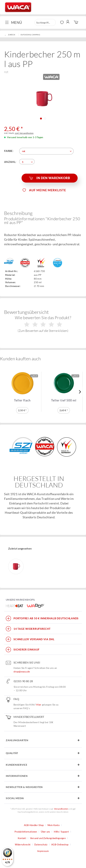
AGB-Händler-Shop (34, 825)
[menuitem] (15, 22)
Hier (39, 705)
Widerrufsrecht (23, 845)
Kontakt (22, 838)
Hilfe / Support (61, 832)
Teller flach (22, 400)
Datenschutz (41, 845)
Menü (13, 22)
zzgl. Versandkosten (24, 133)
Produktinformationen (26, 832)
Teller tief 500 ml (64, 400)
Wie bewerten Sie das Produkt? (43, 324)
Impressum (43, 851)
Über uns (45, 832)
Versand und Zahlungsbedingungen (48, 838)
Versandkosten (61, 809)
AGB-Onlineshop (60, 845)
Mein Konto (54, 825)
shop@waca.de (22, 671)
